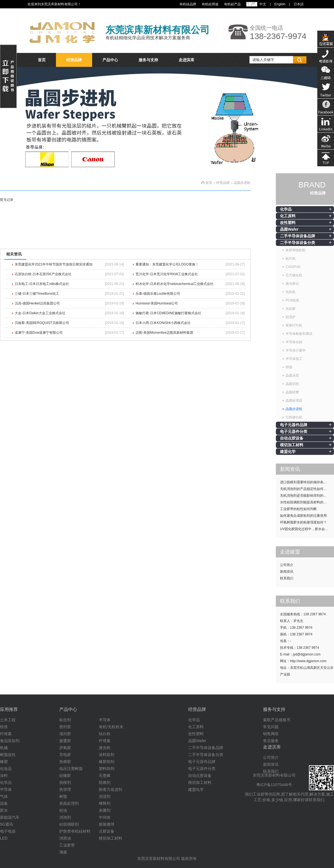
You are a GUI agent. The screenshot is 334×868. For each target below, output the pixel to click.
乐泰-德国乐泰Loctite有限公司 (158, 294)
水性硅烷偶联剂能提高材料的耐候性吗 (307, 502)
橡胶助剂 (107, 762)
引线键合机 (294, 417)
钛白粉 (105, 734)
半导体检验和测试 (299, 334)
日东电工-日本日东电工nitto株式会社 (42, 284)
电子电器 (8, 831)
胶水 (4, 810)
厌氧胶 (65, 748)
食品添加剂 (10, 741)
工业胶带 (67, 845)
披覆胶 (65, 741)
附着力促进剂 (110, 789)
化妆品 (6, 769)
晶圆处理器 (294, 401)
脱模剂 (65, 782)
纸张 (4, 727)
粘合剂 (65, 720)
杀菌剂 (105, 810)
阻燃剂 (105, 782)
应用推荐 (9, 709)
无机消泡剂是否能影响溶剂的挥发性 (307, 496)
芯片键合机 (294, 275)
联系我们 (287, 578)
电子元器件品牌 (294, 425)
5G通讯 (7, 824)
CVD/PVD (293, 267)
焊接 (289, 367)
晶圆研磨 (292, 392)
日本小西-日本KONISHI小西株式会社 (163, 323)
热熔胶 (65, 762)
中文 (263, 4)
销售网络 (271, 734)
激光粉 (105, 748)
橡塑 (4, 762)
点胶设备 (107, 831)
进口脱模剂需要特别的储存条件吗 (305, 482)
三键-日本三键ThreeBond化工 (37, 294)
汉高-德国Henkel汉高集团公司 (37, 303)
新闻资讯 (287, 572)
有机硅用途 (210, 4)
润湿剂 (105, 796)
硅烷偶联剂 (69, 824)
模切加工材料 (292, 445)
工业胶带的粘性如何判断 (298, 509)
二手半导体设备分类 (298, 243)
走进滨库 (186, 60)
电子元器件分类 (294, 431)
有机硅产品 (232, 4)
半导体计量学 (296, 350)
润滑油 (65, 838)
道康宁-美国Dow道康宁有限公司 (39, 333)
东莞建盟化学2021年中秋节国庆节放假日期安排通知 (54, 264)
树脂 (63, 796)
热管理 (65, 789)
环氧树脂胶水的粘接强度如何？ (303, 522)
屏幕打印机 (294, 325)
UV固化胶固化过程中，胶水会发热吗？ (307, 529)
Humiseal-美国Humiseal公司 (157, 303)
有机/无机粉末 (111, 727)
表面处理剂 (69, 803)
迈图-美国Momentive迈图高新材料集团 (164, 333)
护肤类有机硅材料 (75, 831)
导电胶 (65, 755)
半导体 (6, 789)
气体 (4, 796)
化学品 (286, 209)
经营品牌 (74, 60)
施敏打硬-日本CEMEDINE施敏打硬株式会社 (168, 313)
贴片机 (291, 259)
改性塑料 (288, 223)
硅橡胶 (65, 776)
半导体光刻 (294, 342)
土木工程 (8, 720)
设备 (4, 803)
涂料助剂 (107, 755)
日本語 (299, 4)
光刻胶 (291, 309)
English (280, 4)
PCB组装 (292, 300)
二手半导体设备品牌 (298, 236)
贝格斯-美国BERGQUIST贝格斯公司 (42, 323)
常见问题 (271, 727)
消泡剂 (65, 817)
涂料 (4, 776)
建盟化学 (288, 452)
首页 (42, 60)
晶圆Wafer (289, 229)
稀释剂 (105, 803)
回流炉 (291, 317)
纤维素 (6, 734)
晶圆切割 (292, 384)
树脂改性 (8, 755)
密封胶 (65, 727)
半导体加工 (294, 359)
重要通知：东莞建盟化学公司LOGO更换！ (167, 264)
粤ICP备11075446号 (274, 785)
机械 (4, 748)
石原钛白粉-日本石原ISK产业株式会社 (43, 274)
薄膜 (63, 852)
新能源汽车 (10, 817)
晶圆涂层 (292, 376)
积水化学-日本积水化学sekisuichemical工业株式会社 (175, 284)
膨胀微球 (107, 824)
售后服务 (271, 741)
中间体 (105, 817)
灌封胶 (65, 734)
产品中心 (110, 60)
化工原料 (288, 216)
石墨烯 (105, 776)
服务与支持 (148, 60)
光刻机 (291, 292)
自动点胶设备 (292, 438)
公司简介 (287, 565)
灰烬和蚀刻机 (296, 250)
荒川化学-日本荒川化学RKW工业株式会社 (167, 274)
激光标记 (292, 284)
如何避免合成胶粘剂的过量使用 (303, 516)
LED (4, 838)
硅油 (63, 810)
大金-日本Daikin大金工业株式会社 (40, 313)
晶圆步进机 (294, 409)
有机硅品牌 (188, 4)
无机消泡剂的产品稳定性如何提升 (305, 489)
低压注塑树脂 (71, 769)
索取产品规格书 (277, 720)
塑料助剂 (107, 769)
